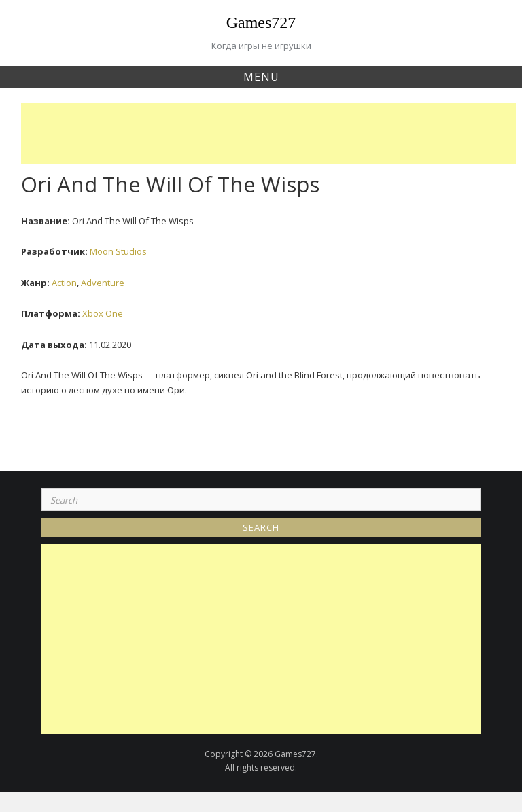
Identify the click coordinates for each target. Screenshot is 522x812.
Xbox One (103, 313)
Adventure (103, 283)
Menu (261, 77)
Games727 (261, 22)
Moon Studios (118, 251)
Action (64, 283)
